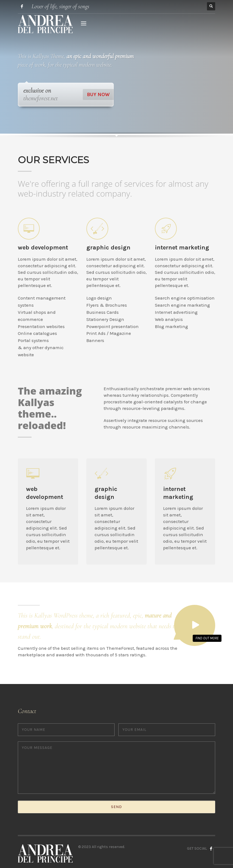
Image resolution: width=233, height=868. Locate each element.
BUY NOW (98, 94)
